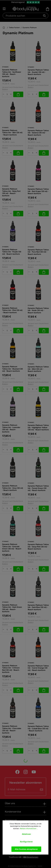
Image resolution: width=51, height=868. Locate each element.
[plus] (11, 94)
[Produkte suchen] (24, 16)
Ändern (5, 89)
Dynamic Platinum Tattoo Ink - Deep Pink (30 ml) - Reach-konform (38, 547)
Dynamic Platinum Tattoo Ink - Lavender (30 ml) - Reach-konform (11, 428)
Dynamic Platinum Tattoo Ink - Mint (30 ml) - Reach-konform (38, 369)
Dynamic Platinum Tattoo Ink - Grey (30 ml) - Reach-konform (13, 488)
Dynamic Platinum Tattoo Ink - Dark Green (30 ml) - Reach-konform (12, 608)
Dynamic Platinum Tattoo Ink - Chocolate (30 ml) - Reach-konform (12, 729)
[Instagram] (26, 772)
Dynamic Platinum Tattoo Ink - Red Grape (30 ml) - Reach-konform (38, 191)
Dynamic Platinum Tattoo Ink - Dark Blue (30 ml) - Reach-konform (38, 607)
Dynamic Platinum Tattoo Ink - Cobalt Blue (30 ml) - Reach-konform (38, 728)
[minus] (3, 94)
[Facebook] (17, 772)
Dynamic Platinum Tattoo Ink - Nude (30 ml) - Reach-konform (38, 310)
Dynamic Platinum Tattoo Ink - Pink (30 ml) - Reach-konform (12, 310)
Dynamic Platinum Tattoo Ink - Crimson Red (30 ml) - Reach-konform (11, 669)
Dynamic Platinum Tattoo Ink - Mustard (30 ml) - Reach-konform (13, 369)
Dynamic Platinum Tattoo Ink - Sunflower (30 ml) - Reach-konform (12, 73)
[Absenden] (42, 789)
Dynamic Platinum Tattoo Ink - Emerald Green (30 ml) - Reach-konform (12, 548)
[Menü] (5, 9)
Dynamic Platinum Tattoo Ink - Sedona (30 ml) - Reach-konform (38, 133)
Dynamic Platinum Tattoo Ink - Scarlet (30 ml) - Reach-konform (38, 72)
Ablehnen (26, 834)
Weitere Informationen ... (29, 829)
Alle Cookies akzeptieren (26, 849)
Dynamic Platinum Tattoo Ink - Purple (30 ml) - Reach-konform (12, 252)
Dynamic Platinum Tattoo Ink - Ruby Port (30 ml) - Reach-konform (11, 192)
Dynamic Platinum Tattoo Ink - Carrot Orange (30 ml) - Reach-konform (38, 668)
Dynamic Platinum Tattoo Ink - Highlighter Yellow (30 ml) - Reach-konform (38, 427)
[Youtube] (34, 772)
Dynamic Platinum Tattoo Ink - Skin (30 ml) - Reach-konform (12, 133)
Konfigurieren (26, 842)
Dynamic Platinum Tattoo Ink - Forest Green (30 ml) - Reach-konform (38, 488)
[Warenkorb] (48, 9)
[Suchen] (45, 16)
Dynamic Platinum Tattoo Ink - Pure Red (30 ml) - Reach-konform (38, 252)
